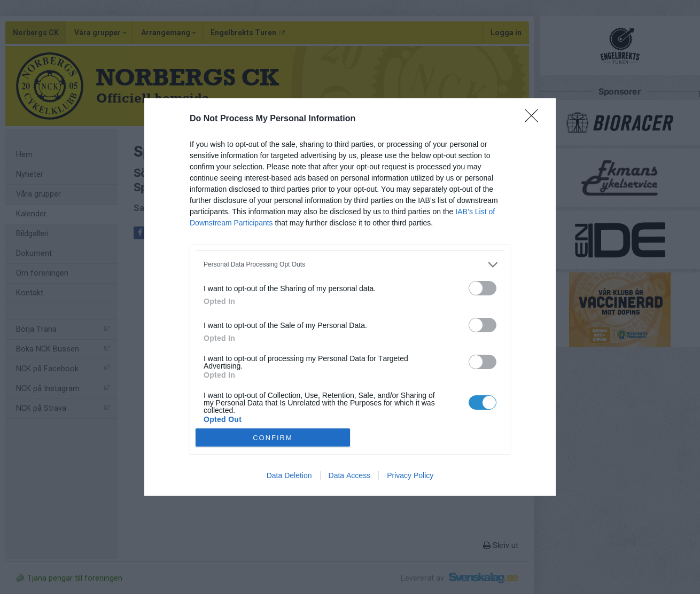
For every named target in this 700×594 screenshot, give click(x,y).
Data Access (350, 475)
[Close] (535, 119)
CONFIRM (273, 438)
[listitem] (350, 265)
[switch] (483, 288)
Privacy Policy (410, 475)
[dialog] (350, 297)
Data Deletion (289, 475)
